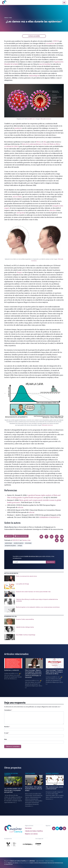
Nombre (7, 727)
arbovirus (53, 210)
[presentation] (34, 578)
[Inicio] (4, 2)
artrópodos (20, 213)
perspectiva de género (10, 546)
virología (20, 546)
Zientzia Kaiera (30, 774)
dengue (19, 272)
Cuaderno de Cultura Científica (11, 774)
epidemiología (8, 543)
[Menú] (64, 2)
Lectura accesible (34, 36)
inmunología (28, 543)
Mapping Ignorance (52, 774)
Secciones (28, 828)
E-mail (7, 733)
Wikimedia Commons (46, 119)
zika (45, 142)
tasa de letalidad (45, 64)
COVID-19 (56, 41)
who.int (20, 507)
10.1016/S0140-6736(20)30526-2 (49, 517)
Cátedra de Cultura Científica (34, 831)
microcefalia (17, 197)
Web (5, 739)
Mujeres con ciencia (31, 834)
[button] (41, 537)
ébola (38, 142)
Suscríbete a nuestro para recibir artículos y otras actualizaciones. (34, 557)
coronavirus (50, 43)
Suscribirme (51, 562)
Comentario (8, 710)
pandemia (18, 128)
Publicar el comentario (13, 746)
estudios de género (19, 543)
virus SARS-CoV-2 (31, 119)
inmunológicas (34, 76)
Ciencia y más (8, 18)
